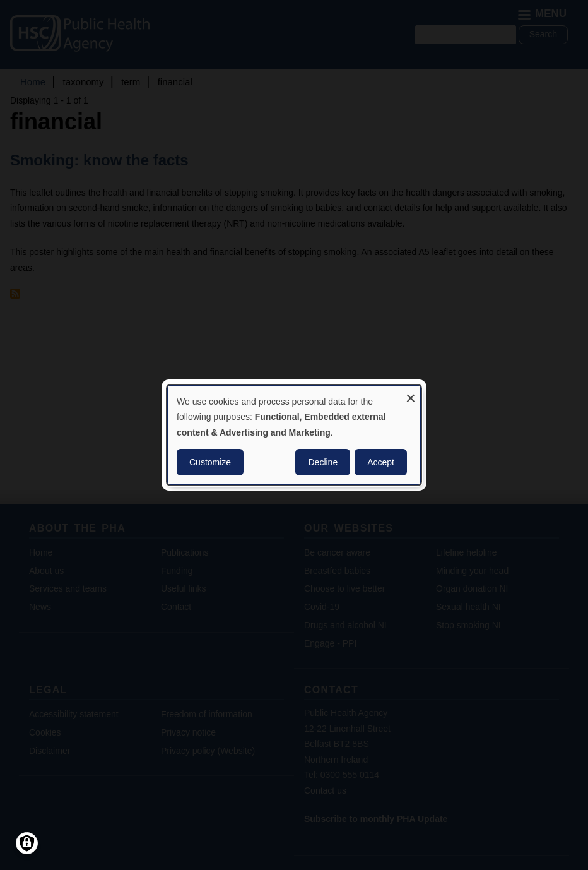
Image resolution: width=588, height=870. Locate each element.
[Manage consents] (27, 843)
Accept (381, 462)
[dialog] (294, 435)
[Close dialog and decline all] (411, 394)
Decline (323, 462)
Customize (210, 462)
